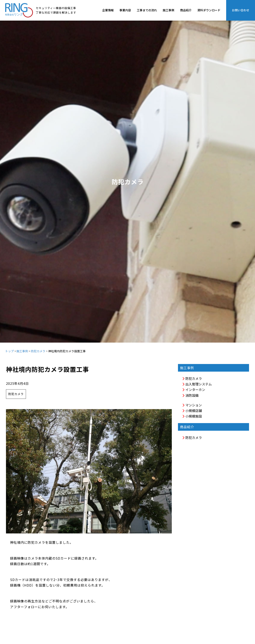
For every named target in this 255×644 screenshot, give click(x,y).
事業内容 (125, 10)
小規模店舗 (192, 411)
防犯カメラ (38, 351)
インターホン (194, 390)
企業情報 (108, 10)
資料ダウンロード (209, 10)
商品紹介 (186, 10)
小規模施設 (192, 416)
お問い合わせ (241, 10)
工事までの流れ (147, 10)
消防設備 (190, 395)
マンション (192, 405)
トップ (9, 351)
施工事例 (168, 10)
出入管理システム (197, 384)
